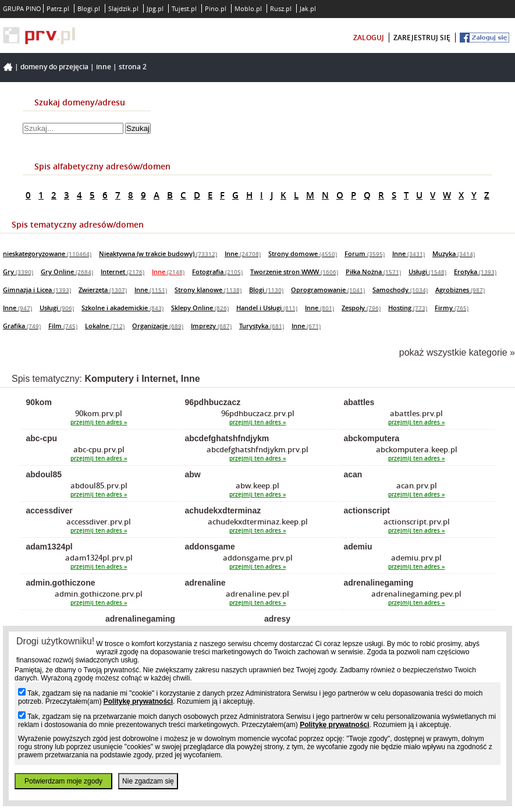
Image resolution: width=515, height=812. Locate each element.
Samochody (400, 290)
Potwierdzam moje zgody (63, 781)
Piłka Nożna (373, 272)
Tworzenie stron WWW (294, 272)
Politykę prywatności (138, 701)
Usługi (427, 272)
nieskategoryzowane (47, 253)
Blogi (266, 290)
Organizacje (158, 326)
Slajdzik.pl (123, 8)
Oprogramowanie (328, 290)
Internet (122, 272)
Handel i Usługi (267, 308)
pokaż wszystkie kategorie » (457, 352)
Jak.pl (308, 8)
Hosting (408, 308)
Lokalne (105, 326)
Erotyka (475, 272)
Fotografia (217, 272)
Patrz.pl (58, 8)
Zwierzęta (103, 290)
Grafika (22, 326)
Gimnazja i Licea (37, 290)
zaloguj (369, 38)
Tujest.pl (184, 8)
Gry (18, 272)
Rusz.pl (281, 8)
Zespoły (361, 308)
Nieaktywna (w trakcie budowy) (158, 253)
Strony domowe (303, 253)
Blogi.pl (89, 8)
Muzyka (454, 253)
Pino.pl (216, 8)
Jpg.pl (155, 8)
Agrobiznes (460, 290)
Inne (104, 67)
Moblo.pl (248, 8)
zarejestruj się (422, 38)
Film (63, 326)
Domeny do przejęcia (54, 67)
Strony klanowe (208, 290)
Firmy (452, 308)
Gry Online (67, 272)
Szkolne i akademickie (122, 308)
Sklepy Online (200, 308)
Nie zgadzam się (148, 781)
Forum (365, 253)
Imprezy (211, 326)
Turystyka (262, 326)
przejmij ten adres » (99, 422)
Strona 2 (133, 67)
